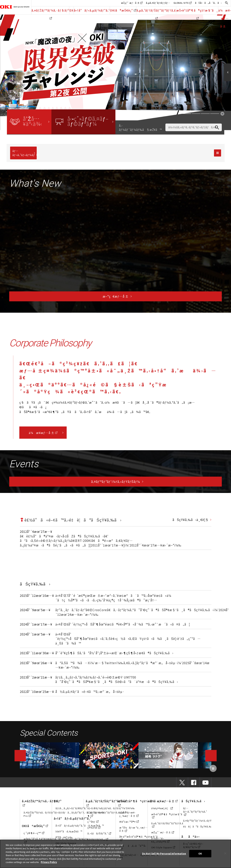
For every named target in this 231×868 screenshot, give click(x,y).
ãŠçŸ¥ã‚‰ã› (193, 801)
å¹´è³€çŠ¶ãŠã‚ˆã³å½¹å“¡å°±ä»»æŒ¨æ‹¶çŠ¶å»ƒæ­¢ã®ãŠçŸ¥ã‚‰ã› (114, 653)
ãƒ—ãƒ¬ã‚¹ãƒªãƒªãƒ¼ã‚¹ (195, 811)
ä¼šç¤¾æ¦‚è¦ (162, 808)
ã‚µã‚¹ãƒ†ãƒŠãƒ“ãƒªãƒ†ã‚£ (156, 11)
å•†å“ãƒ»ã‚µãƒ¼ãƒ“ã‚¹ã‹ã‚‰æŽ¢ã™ (80, 826)
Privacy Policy (49, 862)
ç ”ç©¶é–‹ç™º (34, 833)
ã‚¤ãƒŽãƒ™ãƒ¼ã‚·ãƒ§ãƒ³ (50, 11)
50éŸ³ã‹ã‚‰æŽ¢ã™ (69, 831)
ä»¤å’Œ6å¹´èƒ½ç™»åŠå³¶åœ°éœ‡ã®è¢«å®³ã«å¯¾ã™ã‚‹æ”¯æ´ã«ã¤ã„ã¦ (123, 624)
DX (71, 10)
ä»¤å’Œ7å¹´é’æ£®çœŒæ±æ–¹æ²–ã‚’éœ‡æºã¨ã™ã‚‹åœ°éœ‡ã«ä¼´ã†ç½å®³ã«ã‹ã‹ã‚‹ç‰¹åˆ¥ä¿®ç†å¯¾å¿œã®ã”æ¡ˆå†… (113, 598)
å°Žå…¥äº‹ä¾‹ (64, 837)
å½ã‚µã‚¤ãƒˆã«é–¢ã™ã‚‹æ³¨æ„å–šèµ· (90, 692)
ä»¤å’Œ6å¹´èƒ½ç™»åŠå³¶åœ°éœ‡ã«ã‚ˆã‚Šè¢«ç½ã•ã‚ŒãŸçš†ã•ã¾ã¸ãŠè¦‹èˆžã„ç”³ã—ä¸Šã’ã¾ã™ (128, 639)
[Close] (225, 853)
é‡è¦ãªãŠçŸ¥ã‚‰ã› (199, 826)
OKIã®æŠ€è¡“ (123, 10)
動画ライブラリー (49, 755)
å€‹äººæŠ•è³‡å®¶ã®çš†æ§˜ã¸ (140, 838)
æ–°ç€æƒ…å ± (115, 296)
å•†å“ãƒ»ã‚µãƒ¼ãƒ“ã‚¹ (92, 10)
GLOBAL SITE (181, 3)
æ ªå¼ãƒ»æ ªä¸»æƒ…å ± (133, 829)
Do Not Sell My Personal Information (164, 854)
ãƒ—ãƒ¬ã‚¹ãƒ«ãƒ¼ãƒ (25, 153)
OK (200, 854)
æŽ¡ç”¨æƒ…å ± (130, 3)
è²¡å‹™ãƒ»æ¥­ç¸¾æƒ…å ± (129, 814)
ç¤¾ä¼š (94, 827)
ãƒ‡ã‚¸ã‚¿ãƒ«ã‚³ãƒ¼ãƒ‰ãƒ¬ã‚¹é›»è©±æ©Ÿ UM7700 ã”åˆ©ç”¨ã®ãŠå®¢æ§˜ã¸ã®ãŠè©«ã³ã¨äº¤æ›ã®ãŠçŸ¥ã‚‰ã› (117, 679)
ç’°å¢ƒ (93, 822)
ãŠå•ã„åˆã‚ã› (208, 3)
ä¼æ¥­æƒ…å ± (43, 433)
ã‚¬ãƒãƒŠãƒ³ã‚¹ (99, 833)
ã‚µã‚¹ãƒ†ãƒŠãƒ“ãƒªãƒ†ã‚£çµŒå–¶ (107, 814)
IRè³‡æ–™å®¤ (129, 822)
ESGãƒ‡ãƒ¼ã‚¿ (98, 839)
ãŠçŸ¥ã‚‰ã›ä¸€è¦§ (191, 520)
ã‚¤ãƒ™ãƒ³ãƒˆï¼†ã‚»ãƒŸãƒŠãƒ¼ (116, 482)
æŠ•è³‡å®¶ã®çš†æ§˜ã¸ (197, 11)
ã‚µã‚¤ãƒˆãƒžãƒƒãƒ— (158, 3)
